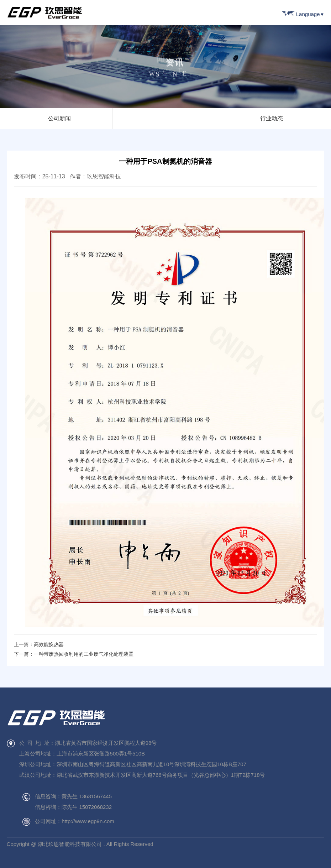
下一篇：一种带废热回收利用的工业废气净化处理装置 (74, 654)
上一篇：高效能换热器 (39, 644)
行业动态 (272, 118)
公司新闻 (59, 118)
